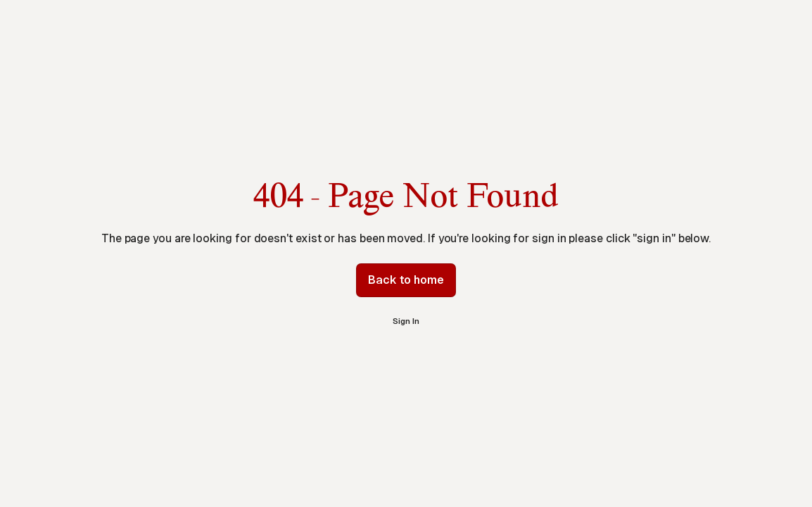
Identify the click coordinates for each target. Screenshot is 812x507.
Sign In (406, 321)
